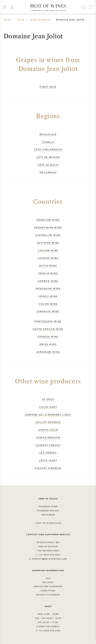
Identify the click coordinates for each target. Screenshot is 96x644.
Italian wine (48, 304)
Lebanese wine (48, 311)
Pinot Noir (48, 87)
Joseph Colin (48, 430)
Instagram (48, 515)
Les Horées (48, 453)
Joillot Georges (48, 422)
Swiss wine (48, 344)
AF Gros (48, 399)
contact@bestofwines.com (49, 559)
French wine (48, 273)
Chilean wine (48, 250)
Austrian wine (48, 243)
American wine (48, 220)
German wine (48, 281)
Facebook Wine (48, 506)
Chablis (48, 142)
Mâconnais (48, 172)
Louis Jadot (48, 460)
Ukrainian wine (48, 352)
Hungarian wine (48, 288)
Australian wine (48, 235)
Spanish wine (48, 336)
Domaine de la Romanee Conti (48, 415)
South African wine (48, 329)
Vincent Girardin (48, 468)
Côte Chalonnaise (48, 149)
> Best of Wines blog (48, 523)
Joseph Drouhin (48, 437)
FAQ (48, 578)
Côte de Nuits (48, 165)
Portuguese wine (48, 321)
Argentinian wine (48, 227)
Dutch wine (48, 266)
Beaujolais (48, 134)
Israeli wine (48, 296)
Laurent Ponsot (48, 445)
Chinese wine (48, 258)
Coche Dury (48, 407)
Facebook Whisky (48, 511)
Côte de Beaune (48, 157)
